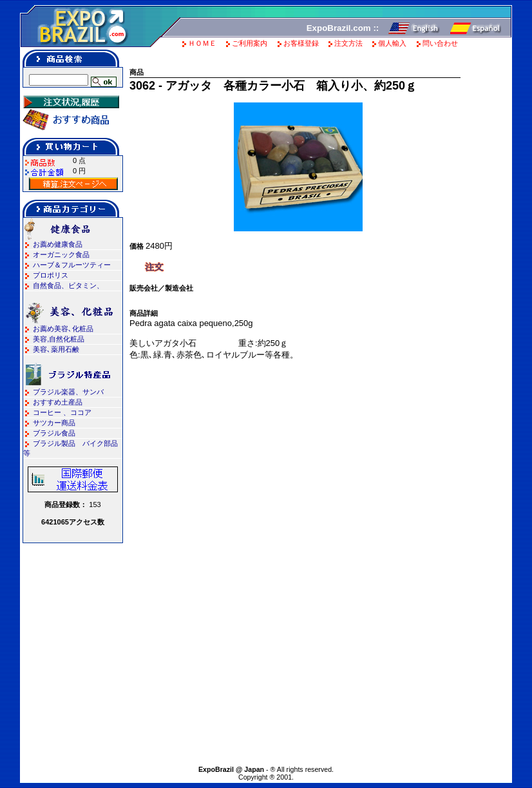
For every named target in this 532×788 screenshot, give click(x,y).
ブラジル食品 (54, 433)
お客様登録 (301, 43)
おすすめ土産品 (58, 402)
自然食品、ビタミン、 (68, 285)
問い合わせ (440, 43)
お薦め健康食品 (58, 244)
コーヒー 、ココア (62, 412)
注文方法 (348, 43)
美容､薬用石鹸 (56, 349)
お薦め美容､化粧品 (63, 329)
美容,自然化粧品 (59, 339)
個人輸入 (392, 43)
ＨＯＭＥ (202, 43)
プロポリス (51, 275)
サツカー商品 (54, 423)
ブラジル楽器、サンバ (68, 392)
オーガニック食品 (61, 255)
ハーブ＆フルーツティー (72, 265)
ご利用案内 (250, 43)
